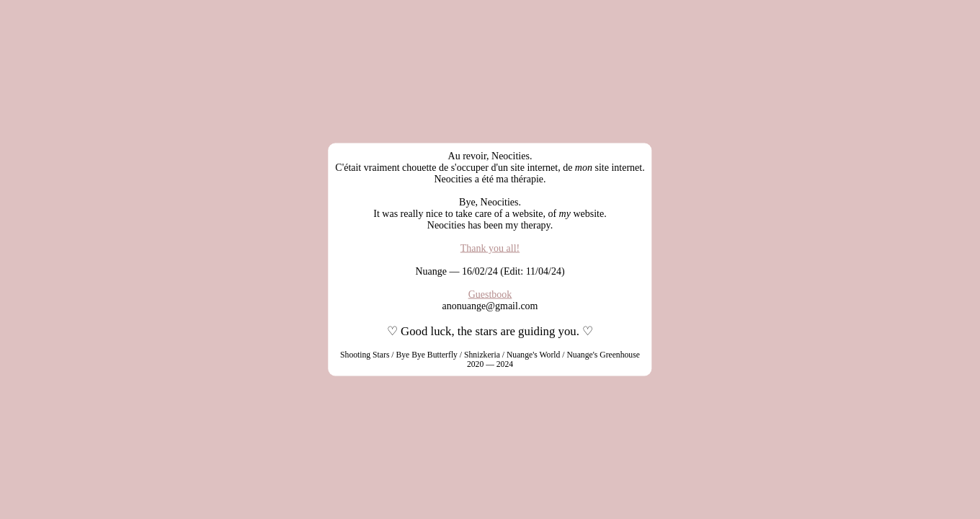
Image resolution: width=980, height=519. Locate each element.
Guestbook (490, 294)
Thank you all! (490, 248)
